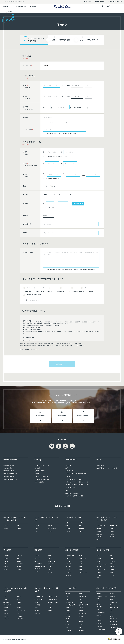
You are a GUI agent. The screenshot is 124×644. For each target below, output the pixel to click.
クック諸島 (37, 605)
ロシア (80, 556)
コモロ (36, 602)
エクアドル (6, 556)
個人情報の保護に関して (10, 477)
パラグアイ (20, 561)
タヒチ (49, 605)
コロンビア (20, 564)
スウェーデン (82, 559)
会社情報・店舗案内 (40, 471)
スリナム (19, 570)
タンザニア (82, 616)
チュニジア (20, 602)
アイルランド (113, 561)
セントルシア (113, 622)
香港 (67, 526)
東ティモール (82, 529)
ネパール (50, 526)
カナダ (98, 618)
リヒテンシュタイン (102, 564)
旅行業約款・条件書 (9, 471)
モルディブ (37, 611)
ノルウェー (82, 567)
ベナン (67, 597)
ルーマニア (51, 570)
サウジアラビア (21, 611)
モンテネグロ (51, 561)
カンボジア (6, 529)
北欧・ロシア (69, 471)
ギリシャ (19, 608)
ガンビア (68, 616)
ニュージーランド (52, 600)
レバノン (6, 611)
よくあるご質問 (8, 468)
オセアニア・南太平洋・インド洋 (74, 496)
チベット (99, 529)
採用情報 (37, 474)
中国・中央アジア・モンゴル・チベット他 (77, 482)
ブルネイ (68, 529)
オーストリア (38, 564)
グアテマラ (113, 597)
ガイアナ (6, 570)
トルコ (5, 597)
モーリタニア (82, 630)
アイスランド (69, 573)
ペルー (18, 559)
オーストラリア (39, 597)
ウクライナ (82, 564)
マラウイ (81, 594)
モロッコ (19, 600)
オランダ (99, 567)
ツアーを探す (6, 6)
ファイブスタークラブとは (19, 6)
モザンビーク (82, 597)
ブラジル (19, 567)
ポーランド (37, 559)
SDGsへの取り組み (40, 482)
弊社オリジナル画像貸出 (41, 477)
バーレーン (6, 614)
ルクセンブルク (101, 570)
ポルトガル (113, 564)
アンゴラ (68, 594)
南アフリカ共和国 (83, 605)
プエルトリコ (113, 619)
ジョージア (68, 559)
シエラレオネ (82, 614)
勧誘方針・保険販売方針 (10, 474)
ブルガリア (37, 556)
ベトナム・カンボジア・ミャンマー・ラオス (77, 485)
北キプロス (6, 602)
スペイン (99, 573)
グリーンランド (83, 573)
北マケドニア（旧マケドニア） (40, 568)
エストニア (68, 564)
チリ (5, 564)
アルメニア (68, 567)
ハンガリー (37, 561)
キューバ (99, 624)
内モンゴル (99, 534)
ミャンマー (6, 526)
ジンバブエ (82, 628)
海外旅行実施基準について (11, 480)
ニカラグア (113, 614)
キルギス (112, 532)
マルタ (98, 556)
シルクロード (113, 534)
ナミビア (81, 600)
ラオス (18, 526)
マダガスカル (69, 630)
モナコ (98, 561)
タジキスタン (100, 537)
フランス (112, 556)
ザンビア (81, 625)
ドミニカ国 (99, 627)
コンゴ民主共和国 (70, 605)
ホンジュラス (113, 602)
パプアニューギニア (53, 602)
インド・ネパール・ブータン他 (74, 480)
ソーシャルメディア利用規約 (42, 480)
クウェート (6, 619)
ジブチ (67, 608)
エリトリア (68, 611)
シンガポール (82, 523)
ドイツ (98, 578)
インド (36, 532)
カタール (6, 616)
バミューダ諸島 (101, 613)
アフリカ (68, 477)
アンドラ (112, 575)
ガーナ (67, 619)
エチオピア (68, 614)
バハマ (98, 604)
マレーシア (82, 532)
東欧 (67, 468)
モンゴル (112, 537)
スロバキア (51, 573)
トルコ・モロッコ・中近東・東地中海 (76, 474)
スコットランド (114, 567)
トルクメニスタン (101, 526)
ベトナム (19, 529)
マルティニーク (114, 608)
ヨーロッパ (68, 466)
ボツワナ (68, 600)
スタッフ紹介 (33, 6)
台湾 (67, 523)
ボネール (99, 616)
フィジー (37, 608)
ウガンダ (81, 622)
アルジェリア (7, 605)
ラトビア (68, 561)
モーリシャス (38, 614)
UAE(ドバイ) (20, 619)
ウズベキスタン (114, 526)
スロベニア (51, 564)
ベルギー (112, 570)
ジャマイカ (113, 605)
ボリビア (6, 567)
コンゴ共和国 (69, 602)
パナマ (111, 616)
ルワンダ (81, 608)
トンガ (49, 608)
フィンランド (69, 570)
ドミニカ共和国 (101, 630)
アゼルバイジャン (70, 556)
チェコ (49, 567)
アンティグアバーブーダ (102, 598)
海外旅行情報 (100, 466)
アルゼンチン (7, 561)
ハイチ (111, 600)
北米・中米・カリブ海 (71, 493)
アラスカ (99, 594)
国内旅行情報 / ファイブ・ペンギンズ (107, 468)
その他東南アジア (70, 488)
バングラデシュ (52, 529)
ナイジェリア (82, 602)
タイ (80, 526)
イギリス (99, 575)
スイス (111, 573)
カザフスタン (100, 532)
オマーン (6, 600)
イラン (18, 614)
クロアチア (37, 572)
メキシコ (112, 611)
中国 (98, 540)
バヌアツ (50, 611)
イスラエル (20, 616)
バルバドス (99, 607)
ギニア (67, 622)
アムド (111, 529)
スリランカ (37, 529)
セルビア (50, 556)
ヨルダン (19, 597)
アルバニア (51, 559)
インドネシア (69, 532)
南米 (67, 491)
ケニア (67, 625)
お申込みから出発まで (9, 466)
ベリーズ (99, 610)
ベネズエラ (20, 556)
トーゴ (80, 619)
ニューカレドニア (52, 597)
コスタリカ (99, 621)
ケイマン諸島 (38, 600)
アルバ (98, 602)
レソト (67, 628)
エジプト (6, 608)
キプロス (19, 605)
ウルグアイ (6, 559)
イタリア (99, 559)
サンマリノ (113, 559)
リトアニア (82, 570)
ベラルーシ (68, 575)
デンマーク (82, 561)
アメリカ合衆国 (114, 628)
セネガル (81, 611)
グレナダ (112, 594)
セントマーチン (114, 625)
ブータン (50, 532)
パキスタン (37, 526)
